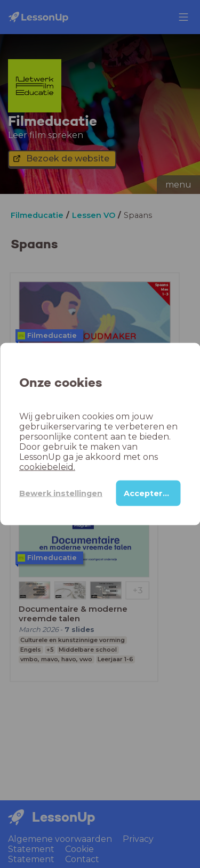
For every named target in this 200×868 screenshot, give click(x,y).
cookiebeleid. (47, 467)
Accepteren (149, 493)
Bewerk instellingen (61, 493)
